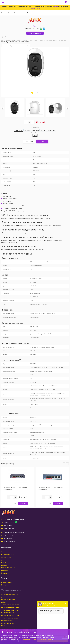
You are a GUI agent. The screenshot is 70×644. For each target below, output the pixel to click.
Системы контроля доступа (10, 610)
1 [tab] (32, 93)
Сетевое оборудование (8, 599)
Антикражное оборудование (10, 605)
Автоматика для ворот (8, 623)
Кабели (4, 602)
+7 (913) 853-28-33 (9, 535)
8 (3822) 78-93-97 (32, 29)
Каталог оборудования (8, 568)
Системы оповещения (8, 613)
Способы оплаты (6, 557)
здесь (56, 6)
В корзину (42, 141)
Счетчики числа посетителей (10, 607)
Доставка (4, 560)
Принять (65, 637)
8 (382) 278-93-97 (35, 8)
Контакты (30, 13)
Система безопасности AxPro (10, 615)
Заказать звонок (35, 33)
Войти (5, 37)
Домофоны (5, 597)
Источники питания (7, 621)
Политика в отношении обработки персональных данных (36, 639)
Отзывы (10, 13)
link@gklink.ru (8, 525)
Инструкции (5, 573)
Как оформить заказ (8, 555)
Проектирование (6, 582)
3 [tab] (36, 93)
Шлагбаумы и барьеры (8, 626)
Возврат (4, 562)
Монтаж (4, 585)
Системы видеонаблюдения (10, 594)
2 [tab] (34, 93)
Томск (35, 26)
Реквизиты (5, 570)
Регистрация (13, 37)
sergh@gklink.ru (9, 538)
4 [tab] (38, 93)
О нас (3, 13)
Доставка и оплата (19, 13)
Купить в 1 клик (29, 141)
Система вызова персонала (10, 618)
